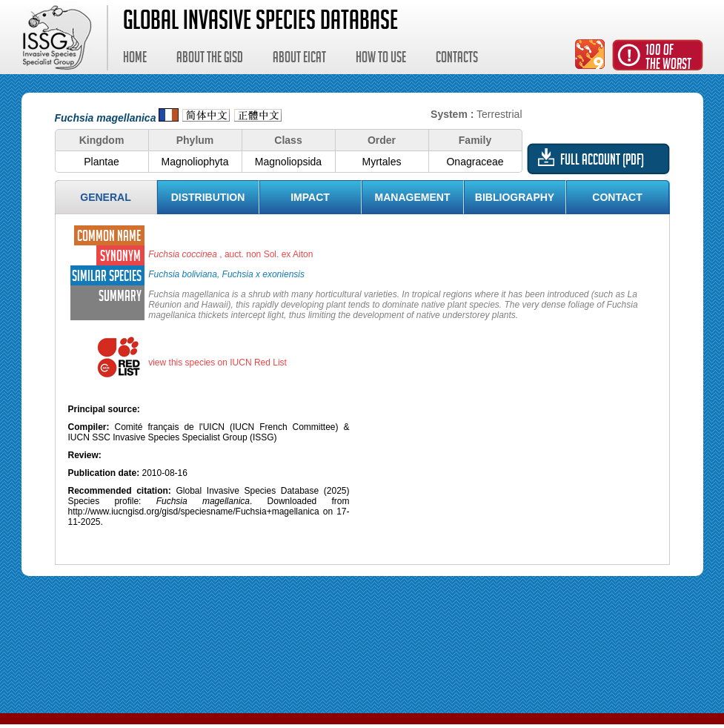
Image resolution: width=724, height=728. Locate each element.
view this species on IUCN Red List (217, 363)
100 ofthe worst (668, 59)
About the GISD (210, 59)
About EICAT (299, 59)
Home (135, 59)
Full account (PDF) (602, 162)
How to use (381, 59)
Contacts (457, 59)
